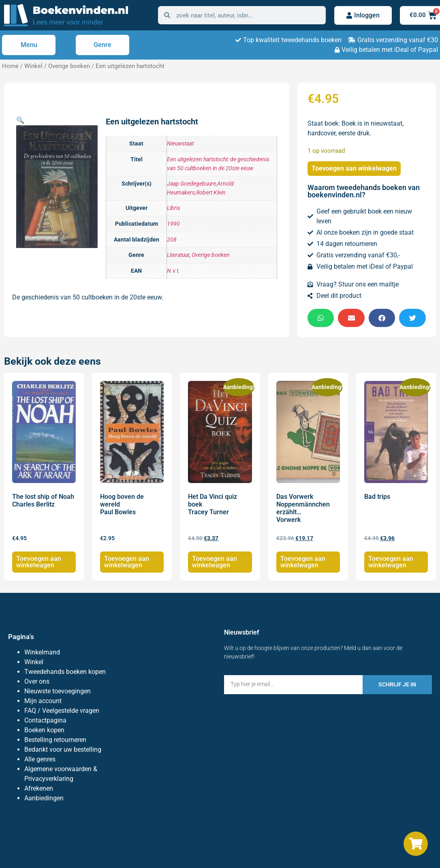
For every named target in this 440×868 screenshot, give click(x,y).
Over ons (37, 681)
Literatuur (178, 255)
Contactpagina (45, 720)
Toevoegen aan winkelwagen (354, 168)
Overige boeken (69, 66)
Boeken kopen (44, 730)
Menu (29, 45)
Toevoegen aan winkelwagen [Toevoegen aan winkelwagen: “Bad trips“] (391, 562)
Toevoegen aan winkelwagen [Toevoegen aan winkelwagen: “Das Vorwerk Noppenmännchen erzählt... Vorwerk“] (303, 562)
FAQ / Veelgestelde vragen (62, 711)
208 (172, 240)
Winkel (33, 66)
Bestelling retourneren (55, 740)
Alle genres (40, 759)
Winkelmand (42, 652)
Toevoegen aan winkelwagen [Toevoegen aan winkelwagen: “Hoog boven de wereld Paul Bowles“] (127, 562)
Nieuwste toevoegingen (58, 691)
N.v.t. (173, 271)
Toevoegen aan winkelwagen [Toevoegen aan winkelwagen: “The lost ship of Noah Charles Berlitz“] (39, 562)
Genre (103, 45)
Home (10, 66)
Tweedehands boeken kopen (65, 672)
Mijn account (43, 701)
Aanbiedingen (44, 798)
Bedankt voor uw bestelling (63, 749)
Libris (174, 208)
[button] (20, 120)
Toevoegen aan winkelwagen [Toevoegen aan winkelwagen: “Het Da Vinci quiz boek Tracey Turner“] (215, 562)
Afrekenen (39, 788)
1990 (173, 224)
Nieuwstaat (180, 144)
